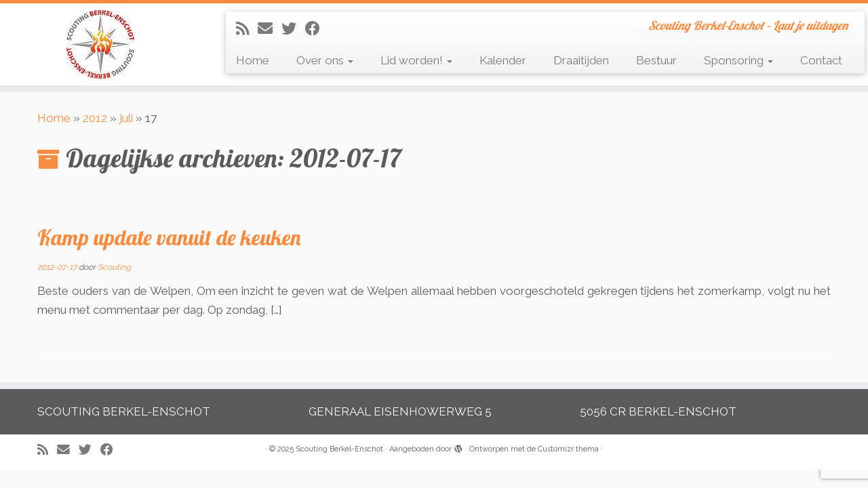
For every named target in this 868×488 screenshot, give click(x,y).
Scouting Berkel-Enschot (339, 449)
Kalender (503, 60)
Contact (821, 60)
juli (126, 118)
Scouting (114, 267)
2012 (95, 118)
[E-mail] (270, 28)
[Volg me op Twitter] (293, 28)
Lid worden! (416, 60)
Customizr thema (568, 449)
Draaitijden (581, 60)
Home (253, 60)
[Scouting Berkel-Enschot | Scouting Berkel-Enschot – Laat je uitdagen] (100, 44)
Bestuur (656, 60)
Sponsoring (738, 60)
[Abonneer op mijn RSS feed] (247, 28)
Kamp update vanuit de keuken (169, 237)
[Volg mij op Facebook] (317, 28)
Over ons (325, 60)
